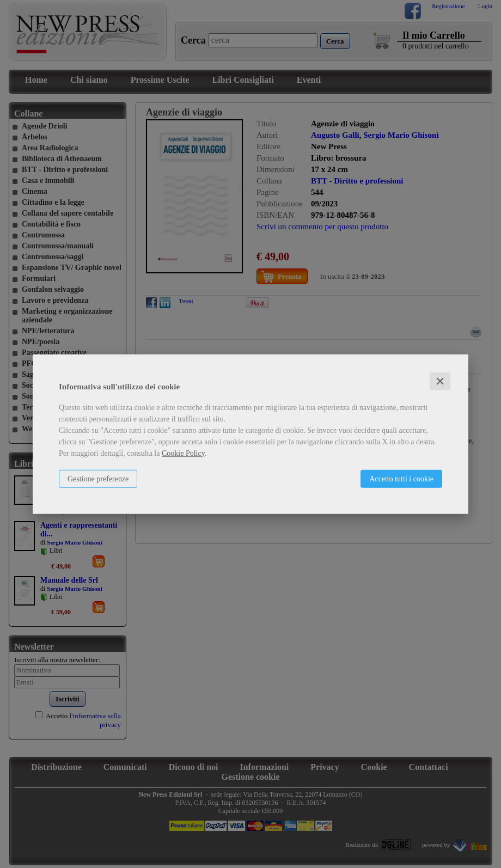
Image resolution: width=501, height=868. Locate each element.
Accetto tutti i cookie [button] (401, 478)
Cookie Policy (183, 453)
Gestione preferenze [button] (98, 478)
